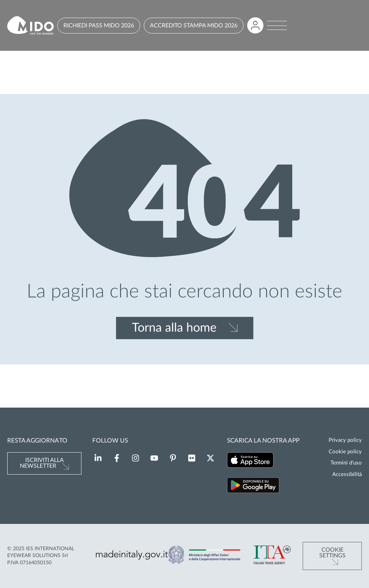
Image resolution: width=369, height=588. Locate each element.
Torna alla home (174, 328)
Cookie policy (345, 452)
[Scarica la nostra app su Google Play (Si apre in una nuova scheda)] (253, 486)
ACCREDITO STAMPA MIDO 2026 (194, 26)
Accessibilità (347, 474)
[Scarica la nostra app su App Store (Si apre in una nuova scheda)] (250, 461)
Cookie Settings (332, 553)
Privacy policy (345, 440)
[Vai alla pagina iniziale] (30, 25)
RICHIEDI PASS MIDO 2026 (99, 26)
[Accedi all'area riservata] (255, 25)
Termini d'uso (346, 463)
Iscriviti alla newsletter (42, 463)
